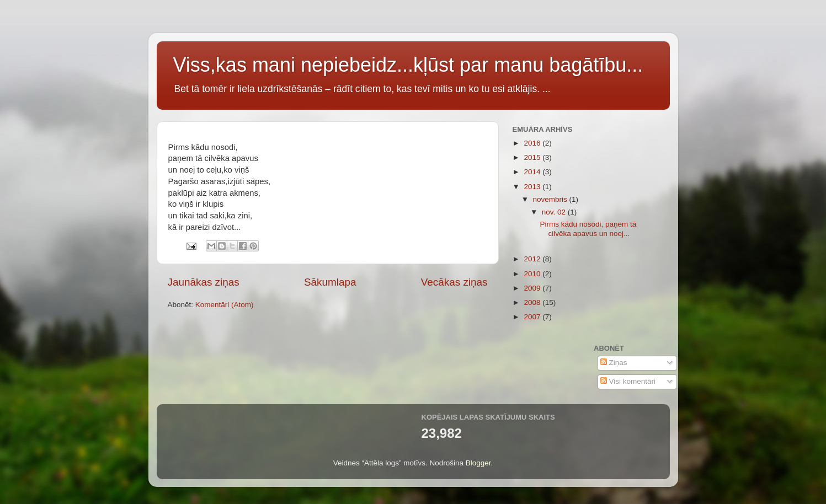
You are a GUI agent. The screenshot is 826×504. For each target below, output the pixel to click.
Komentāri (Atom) (225, 305)
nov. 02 (555, 212)
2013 (533, 187)
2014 (533, 172)
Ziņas (614, 363)
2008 (533, 302)
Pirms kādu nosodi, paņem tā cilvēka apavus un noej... (588, 229)
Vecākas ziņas (454, 282)
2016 (533, 143)
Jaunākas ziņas (204, 282)
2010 (533, 274)
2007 (533, 317)
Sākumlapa (330, 282)
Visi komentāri (628, 381)
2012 (533, 259)
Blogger (478, 463)
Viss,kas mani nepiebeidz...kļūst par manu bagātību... (408, 65)
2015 (533, 157)
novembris (551, 199)
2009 (533, 288)
